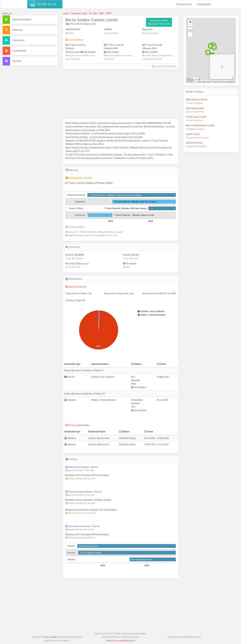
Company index (204, 4)
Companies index (79, 13)
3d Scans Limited (194, 143)
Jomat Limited (193, 134)
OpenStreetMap (219, 82)
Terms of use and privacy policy (121, 641)
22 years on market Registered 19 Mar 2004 (159, 22)
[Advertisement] (30, 92)
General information (22, 19)
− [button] (190, 27)
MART (109, 13)
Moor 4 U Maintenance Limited (200, 125)
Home (66, 13)
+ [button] (190, 22)
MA (95, 13)
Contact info (18, 40)
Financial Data (19, 51)
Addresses (17, 30)
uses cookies (50, 637)
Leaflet (199, 82)
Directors (17, 61)
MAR (101, 13)
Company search (184, 4)
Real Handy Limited (195, 108)
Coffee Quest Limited (196, 117)
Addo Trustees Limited (197, 100)
